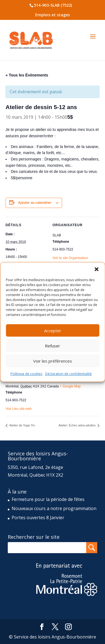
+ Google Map (70, 386)
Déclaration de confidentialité (68, 374)
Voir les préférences (53, 361)
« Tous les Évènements (27, 75)
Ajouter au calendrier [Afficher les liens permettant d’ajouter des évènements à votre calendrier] (35, 203)
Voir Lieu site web (19, 409)
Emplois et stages (53, 15)
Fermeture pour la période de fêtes (48, 499)
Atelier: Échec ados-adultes (77, 425)
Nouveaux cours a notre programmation (54, 508)
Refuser (53, 345)
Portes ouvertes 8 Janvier (38, 518)
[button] (96, 269)
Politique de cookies (26, 374)
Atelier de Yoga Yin (22, 425)
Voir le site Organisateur (70, 258)
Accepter (53, 330)
